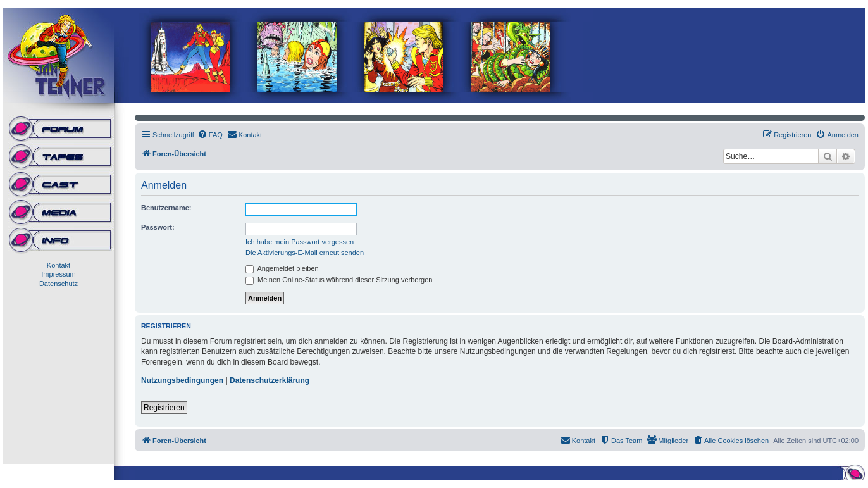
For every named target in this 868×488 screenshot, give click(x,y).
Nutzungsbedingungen (182, 380)
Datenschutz (59, 284)
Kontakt (59, 265)
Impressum (58, 274)
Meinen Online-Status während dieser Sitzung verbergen (339, 280)
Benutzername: (166, 208)
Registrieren (164, 408)
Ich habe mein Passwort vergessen (300, 242)
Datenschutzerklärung (270, 380)
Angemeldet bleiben (282, 268)
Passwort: (158, 227)
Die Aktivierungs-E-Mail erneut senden (305, 253)
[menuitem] (210, 135)
